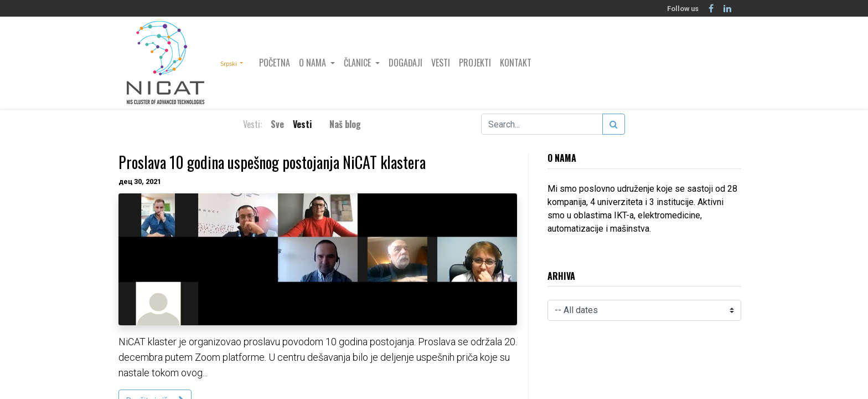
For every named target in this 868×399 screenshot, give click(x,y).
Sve (277, 124)
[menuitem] (275, 63)
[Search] (614, 124)
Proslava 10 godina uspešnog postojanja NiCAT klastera (272, 162)
